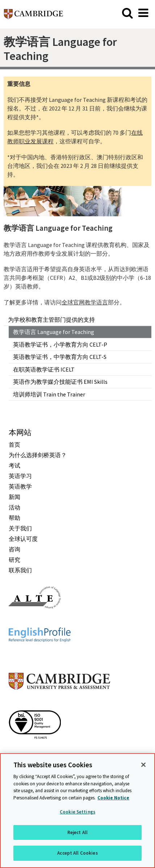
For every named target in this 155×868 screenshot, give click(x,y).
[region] (77, 811)
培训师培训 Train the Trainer (49, 394)
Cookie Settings (77, 812)
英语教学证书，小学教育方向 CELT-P (60, 344)
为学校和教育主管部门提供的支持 (51, 320)
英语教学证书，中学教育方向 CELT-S (60, 357)
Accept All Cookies (77, 853)
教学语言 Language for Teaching (54, 332)
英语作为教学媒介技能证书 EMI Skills (60, 382)
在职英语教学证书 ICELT (44, 369)
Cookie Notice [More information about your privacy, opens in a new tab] (113, 798)
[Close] (143, 765)
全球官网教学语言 (85, 302)
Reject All (77, 832)
